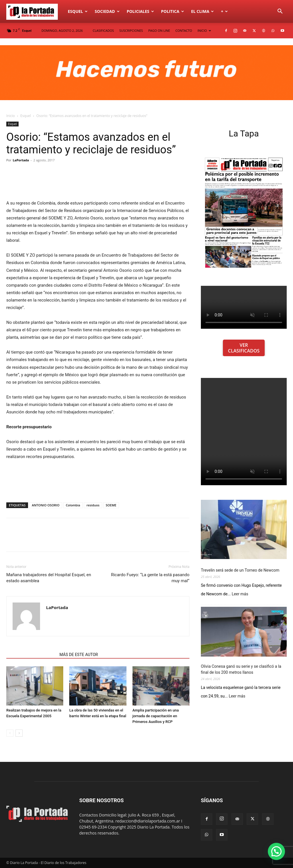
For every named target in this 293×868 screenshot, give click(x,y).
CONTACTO (184, 30)
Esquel (78, 11)
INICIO (204, 30)
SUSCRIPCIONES (131, 30)
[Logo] (35, 11)
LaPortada (21, 160)
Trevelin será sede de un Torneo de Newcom (240, 570)
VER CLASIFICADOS (244, 348)
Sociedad (107, 11)
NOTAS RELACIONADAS (31, 655)
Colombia (73, 505)
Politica (173, 11)
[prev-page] (10, 733)
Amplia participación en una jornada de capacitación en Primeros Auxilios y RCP (156, 716)
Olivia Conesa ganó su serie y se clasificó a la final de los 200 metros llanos (241, 669)
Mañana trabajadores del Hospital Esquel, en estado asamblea (49, 578)
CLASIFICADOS (103, 30)
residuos (93, 505)
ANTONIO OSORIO (46, 505)
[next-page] (19, 733)
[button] (280, 12)
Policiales (140, 11)
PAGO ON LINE (159, 30)
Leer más (240, 594)
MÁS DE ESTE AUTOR (79, 655)
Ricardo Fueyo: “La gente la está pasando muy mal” (150, 578)
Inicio (11, 116)
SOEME (111, 505)
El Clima (203, 11)
